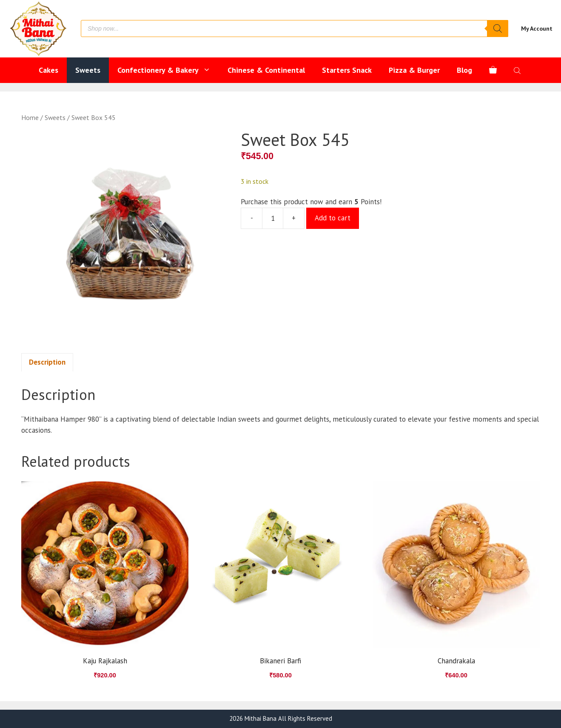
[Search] (498, 29)
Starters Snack (347, 70)
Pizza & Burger (414, 70)
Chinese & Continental (266, 70)
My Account (537, 29)
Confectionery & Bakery (168, 70)
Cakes (48, 70)
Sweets (88, 70)
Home (30, 117)
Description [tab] (47, 362)
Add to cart (333, 218)
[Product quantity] (273, 218)
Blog (464, 70)
